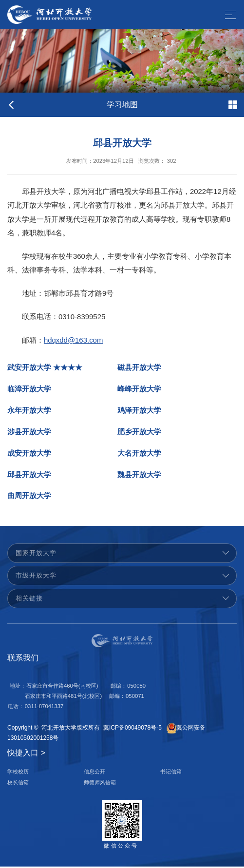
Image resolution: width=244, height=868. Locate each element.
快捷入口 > (26, 754)
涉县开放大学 (29, 433)
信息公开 (94, 773)
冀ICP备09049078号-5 (132, 729)
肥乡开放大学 (139, 433)
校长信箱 (18, 784)
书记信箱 (171, 773)
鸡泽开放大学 (139, 412)
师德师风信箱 (100, 784)
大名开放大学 (139, 455)
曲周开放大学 (29, 498)
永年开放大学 (29, 412)
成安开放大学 (29, 455)
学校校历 (18, 773)
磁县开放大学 (139, 369)
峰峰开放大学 (139, 390)
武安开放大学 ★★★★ (45, 369)
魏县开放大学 (139, 476)
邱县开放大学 (29, 476)
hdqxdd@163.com (73, 345)
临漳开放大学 (29, 390)
